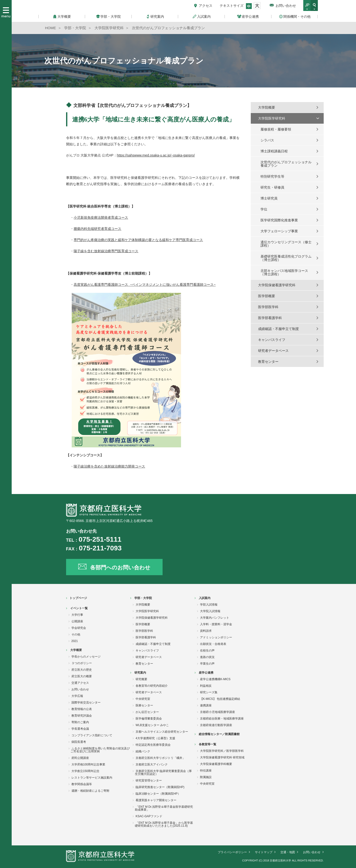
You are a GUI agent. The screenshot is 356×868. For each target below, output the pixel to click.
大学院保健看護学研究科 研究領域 (222, 757)
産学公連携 (206, 673)
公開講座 (77, 621)
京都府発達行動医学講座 (216, 725)
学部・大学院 (143, 598)
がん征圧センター (147, 712)
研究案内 (140, 673)
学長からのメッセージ (86, 657)
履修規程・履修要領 (276, 129)
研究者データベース (273, 351)
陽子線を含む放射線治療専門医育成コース (106, 251)
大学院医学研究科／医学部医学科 (222, 751)
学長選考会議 (80, 729)
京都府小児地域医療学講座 (217, 712)
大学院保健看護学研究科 (277, 285)
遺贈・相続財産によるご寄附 (90, 791)
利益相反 (206, 686)
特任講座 (206, 771)
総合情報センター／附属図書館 (219, 734)
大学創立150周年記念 (86, 771)
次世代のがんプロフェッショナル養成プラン (286, 164)
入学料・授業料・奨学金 (216, 624)
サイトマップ (264, 852)
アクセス (206, 6)
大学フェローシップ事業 (279, 231)
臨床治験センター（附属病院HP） (158, 794)
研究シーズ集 (209, 692)
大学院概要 (267, 107)
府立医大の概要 (82, 676)
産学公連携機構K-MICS (215, 679)
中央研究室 (143, 699)
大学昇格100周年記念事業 (88, 764)
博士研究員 (269, 198)
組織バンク (143, 751)
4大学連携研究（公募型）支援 (155, 738)
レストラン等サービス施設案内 (92, 778)
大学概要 (76, 650)
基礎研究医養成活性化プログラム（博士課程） (286, 258)
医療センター (144, 705)
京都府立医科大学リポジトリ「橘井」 (160, 758)
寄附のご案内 (80, 722)
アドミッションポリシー (216, 637)
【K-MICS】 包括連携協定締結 (220, 699)
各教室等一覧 (208, 744)
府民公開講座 (80, 758)
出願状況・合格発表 (213, 644)
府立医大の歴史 (82, 670)
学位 (264, 209)
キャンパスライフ (272, 340)
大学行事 (77, 615)
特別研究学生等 (272, 176)
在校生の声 (207, 651)
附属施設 (206, 777)
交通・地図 (288, 852)
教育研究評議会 (82, 716)
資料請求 (206, 631)
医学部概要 (267, 296)
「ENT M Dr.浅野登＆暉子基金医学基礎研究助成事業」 (164, 808)
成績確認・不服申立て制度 (278, 329)
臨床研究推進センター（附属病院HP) (160, 787)
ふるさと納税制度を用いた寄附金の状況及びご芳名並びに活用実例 (100, 750)
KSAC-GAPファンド (149, 816)
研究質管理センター (149, 781)
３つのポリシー (82, 663)
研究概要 (141, 679)
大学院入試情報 (210, 611)
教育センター (268, 362)
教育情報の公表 (82, 709)
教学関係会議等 (82, 784)
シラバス (267, 140)
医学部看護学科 (270, 318)
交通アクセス (80, 683)
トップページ (78, 598)
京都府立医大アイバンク (152, 764)
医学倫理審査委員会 (149, 719)
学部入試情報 (209, 605)
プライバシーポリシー (232, 852)
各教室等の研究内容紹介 (152, 686)
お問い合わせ (286, 6)
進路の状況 (207, 657)
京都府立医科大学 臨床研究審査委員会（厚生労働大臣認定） (163, 773)
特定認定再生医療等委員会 (153, 745)
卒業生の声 (207, 664)
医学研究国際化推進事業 (279, 220)
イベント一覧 (79, 608)
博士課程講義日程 (274, 151)
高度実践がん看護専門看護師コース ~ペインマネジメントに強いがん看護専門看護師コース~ (145, 285)
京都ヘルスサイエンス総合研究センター (162, 732)
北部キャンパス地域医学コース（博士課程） (284, 272)
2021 (75, 641)
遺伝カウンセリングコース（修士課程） (286, 244)
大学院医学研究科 (272, 118)
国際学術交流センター (86, 703)
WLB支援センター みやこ (152, 725)
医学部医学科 (268, 307)
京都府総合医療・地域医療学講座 (222, 719)
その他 (76, 634)
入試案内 (205, 598)
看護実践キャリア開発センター (156, 800)
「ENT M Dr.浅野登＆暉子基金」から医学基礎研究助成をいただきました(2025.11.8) (164, 824)
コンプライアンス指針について (92, 735)
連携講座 (206, 705)
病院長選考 (79, 742)
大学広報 (77, 696)
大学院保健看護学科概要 (216, 764)
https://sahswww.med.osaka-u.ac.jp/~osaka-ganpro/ (156, 155)
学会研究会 (79, 628)
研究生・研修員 (272, 187)
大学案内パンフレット (215, 618)
